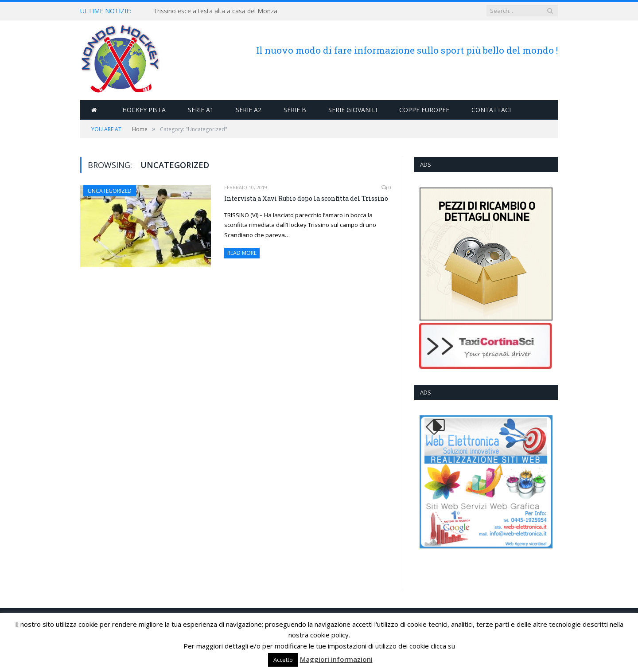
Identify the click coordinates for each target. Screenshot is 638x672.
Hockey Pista (144, 110)
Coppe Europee (424, 110)
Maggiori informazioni (336, 659)
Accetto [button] (283, 660)
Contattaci (491, 110)
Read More (242, 253)
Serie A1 (201, 110)
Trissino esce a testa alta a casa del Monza (215, 11)
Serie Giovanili (353, 110)
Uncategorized (110, 191)
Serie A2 (249, 110)
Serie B (295, 110)
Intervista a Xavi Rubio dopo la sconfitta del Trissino (306, 198)
